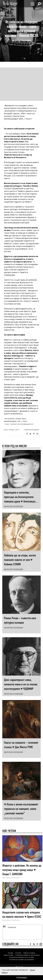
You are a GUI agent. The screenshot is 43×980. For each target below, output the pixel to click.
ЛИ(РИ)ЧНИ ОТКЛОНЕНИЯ (22, 41)
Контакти (18, 953)
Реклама (10, 953)
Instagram (37, 434)
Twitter (30, 434)
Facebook (27, 434)
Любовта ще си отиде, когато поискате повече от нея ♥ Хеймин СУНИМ (20, 560)
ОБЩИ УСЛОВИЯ (8, 955)
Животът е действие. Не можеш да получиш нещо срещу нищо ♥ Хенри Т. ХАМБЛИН (22, 870)
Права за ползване (29, 953)
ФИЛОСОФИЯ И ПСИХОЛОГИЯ (11, 878)
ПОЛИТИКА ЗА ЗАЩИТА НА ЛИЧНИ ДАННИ (27, 955)
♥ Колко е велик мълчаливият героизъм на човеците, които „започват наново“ (21, 809)
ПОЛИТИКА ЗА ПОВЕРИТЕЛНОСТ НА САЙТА (21, 957)
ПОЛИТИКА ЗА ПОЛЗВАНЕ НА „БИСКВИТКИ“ (22, 960)
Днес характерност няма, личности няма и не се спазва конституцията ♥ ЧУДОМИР (21, 684)
